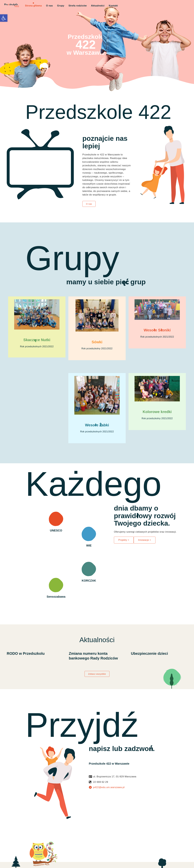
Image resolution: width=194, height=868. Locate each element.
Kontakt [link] (113, 6)
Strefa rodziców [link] (78, 6)
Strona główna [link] (33, 6)
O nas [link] (50, 6)
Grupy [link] (61, 6)
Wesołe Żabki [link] (97, 425)
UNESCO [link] (56, 530)
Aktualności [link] (98, 6)
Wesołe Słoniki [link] (157, 330)
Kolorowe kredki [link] (157, 412)
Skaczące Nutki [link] (37, 340)
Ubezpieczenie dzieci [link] (150, 653)
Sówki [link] (97, 342)
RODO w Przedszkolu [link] (26, 653)
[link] (4, 18)
